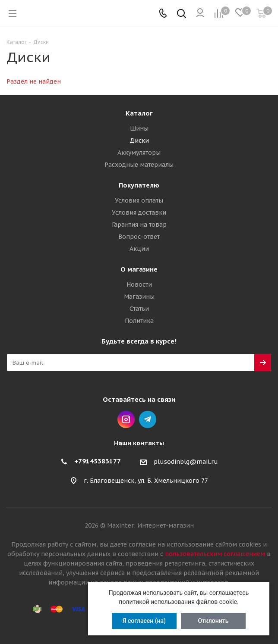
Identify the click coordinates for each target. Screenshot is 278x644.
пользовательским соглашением (215, 554)
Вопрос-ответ (139, 237)
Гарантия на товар (139, 225)
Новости (139, 284)
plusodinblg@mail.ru (186, 462)
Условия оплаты (139, 200)
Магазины (139, 297)
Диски (139, 141)
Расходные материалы (139, 165)
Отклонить (213, 621)
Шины (139, 128)
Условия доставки (139, 213)
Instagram (126, 419)
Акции (139, 249)
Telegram (148, 419)
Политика (139, 321)
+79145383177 (98, 461)
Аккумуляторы (139, 153)
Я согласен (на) (144, 621)
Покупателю (139, 185)
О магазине (139, 269)
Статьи (139, 309)
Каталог (139, 113)
